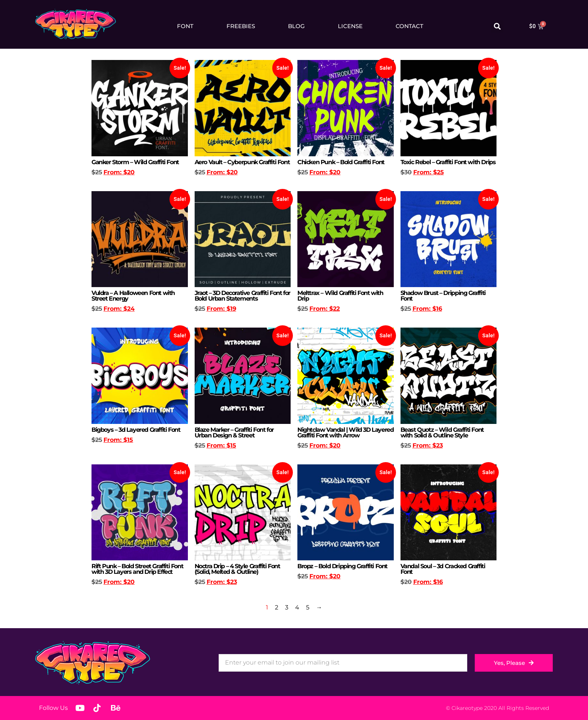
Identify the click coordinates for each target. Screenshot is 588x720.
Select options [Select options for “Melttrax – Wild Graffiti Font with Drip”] (317, 322)
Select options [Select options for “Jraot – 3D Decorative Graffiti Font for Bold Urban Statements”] (214, 322)
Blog (296, 26)
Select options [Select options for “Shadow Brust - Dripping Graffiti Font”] (420, 322)
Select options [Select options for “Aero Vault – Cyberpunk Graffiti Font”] (214, 185)
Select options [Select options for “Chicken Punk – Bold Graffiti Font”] (317, 185)
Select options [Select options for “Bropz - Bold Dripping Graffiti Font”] (317, 589)
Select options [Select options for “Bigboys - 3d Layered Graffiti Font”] (111, 453)
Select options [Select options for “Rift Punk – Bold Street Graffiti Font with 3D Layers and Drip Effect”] (111, 595)
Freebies (241, 26)
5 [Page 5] (308, 607)
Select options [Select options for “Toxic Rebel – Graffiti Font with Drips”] (420, 185)
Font (185, 26)
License (350, 26)
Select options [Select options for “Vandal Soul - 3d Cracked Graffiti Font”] (420, 595)
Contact (409, 26)
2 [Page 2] (277, 607)
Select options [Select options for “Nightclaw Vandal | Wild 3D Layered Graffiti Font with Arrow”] (317, 459)
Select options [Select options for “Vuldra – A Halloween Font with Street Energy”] (111, 322)
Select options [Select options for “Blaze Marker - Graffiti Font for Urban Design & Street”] (214, 459)
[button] (497, 26)
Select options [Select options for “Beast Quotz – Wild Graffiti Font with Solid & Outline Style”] (420, 459)
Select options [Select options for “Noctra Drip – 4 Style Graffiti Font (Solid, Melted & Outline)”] (214, 595)
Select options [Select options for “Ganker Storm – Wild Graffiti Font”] (111, 185)
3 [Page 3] (287, 607)
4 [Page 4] (297, 607)
